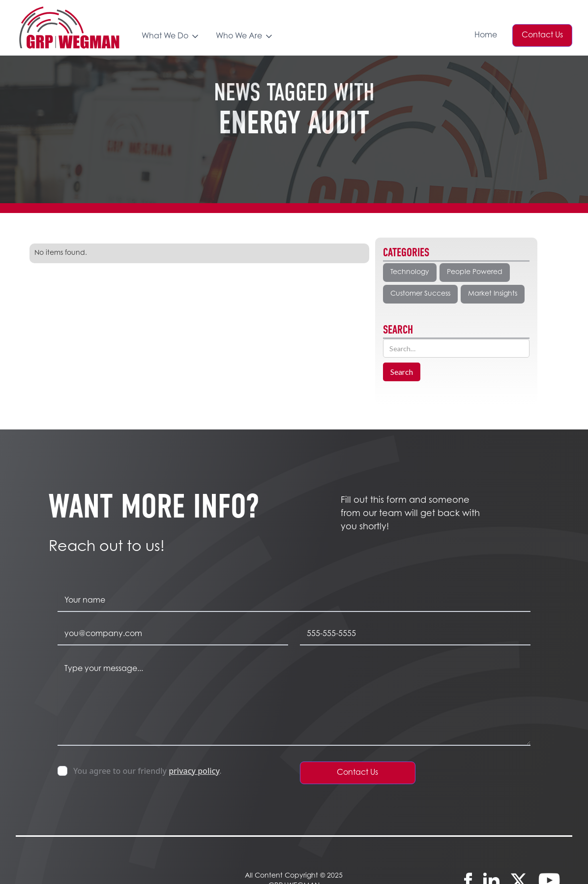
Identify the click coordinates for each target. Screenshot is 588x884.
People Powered (475, 273)
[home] (69, 28)
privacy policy (194, 771)
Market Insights (493, 294)
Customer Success (420, 294)
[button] (171, 43)
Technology (410, 273)
